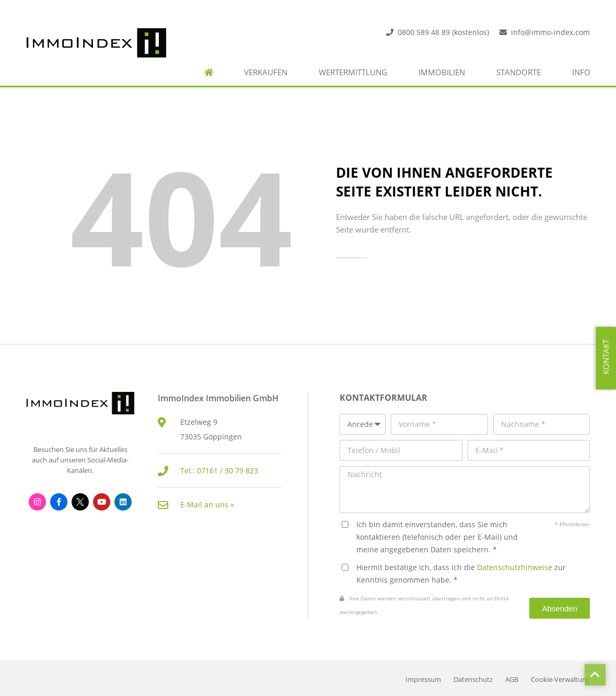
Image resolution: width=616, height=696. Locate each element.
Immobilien (442, 72)
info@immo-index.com (550, 32)
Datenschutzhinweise (515, 567)
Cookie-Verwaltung (560, 680)
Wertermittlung (353, 72)
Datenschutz (473, 680)
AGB (512, 680)
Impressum (423, 680)
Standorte (519, 72)
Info (581, 72)
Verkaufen (266, 72)
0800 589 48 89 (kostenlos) (443, 32)
